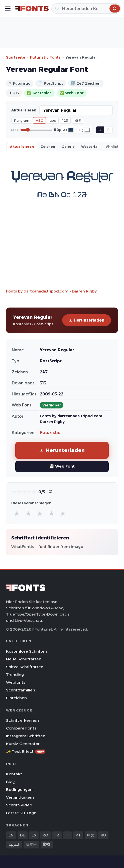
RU (103, 835)
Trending (15, 675)
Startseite (16, 57)
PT (78, 835)
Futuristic (50, 433)
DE (23, 835)
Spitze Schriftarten (25, 667)
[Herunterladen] (86, 9)
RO (45, 835)
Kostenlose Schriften (27, 651)
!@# (78, 120)
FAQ (10, 782)
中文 (91, 835)
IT (67, 835)
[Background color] (87, 130)
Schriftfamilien (21, 690)
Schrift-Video (19, 805)
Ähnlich (112, 147)
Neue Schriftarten (24, 659)
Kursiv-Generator (23, 744)
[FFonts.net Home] (32, 9)
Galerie (68, 147)
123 (65, 120)
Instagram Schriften (26, 736)
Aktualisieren (22, 147)
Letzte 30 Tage (21, 813)
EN (11, 835)
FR (57, 835)
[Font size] (36, 130)
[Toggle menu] (8, 9)
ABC (39, 120)
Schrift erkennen (22, 720)
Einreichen (16, 698)
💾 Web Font (62, 466)
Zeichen (48, 147)
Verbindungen (20, 797)
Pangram (22, 120)
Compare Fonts (21, 728)
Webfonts (16, 682)
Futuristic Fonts (45, 57)
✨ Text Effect (26, 751)
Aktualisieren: (24, 110)
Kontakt (14, 774)
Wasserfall (90, 147)
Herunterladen (87, 320)
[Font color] (71, 130)
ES (34, 835)
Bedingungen (19, 789)
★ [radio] (17, 513)
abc (53, 120)
